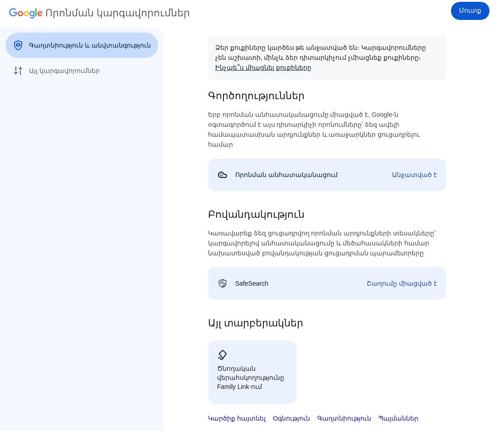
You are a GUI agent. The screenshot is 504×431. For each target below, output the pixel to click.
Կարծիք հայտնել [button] (237, 418)
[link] (327, 175)
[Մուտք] (470, 11)
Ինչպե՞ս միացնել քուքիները (263, 67)
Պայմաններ (398, 418)
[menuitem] (82, 45)
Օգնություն (291, 418)
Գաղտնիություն (344, 418)
